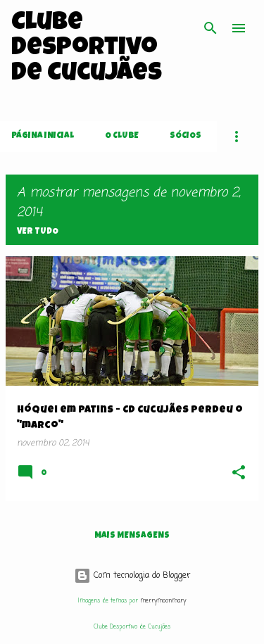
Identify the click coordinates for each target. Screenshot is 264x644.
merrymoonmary (163, 601)
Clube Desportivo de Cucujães (87, 49)
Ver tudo (38, 232)
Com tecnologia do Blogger (132, 576)
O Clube (122, 137)
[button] (239, 474)
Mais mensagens (132, 536)
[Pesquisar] (210, 28)
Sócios (186, 137)
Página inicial (43, 137)
